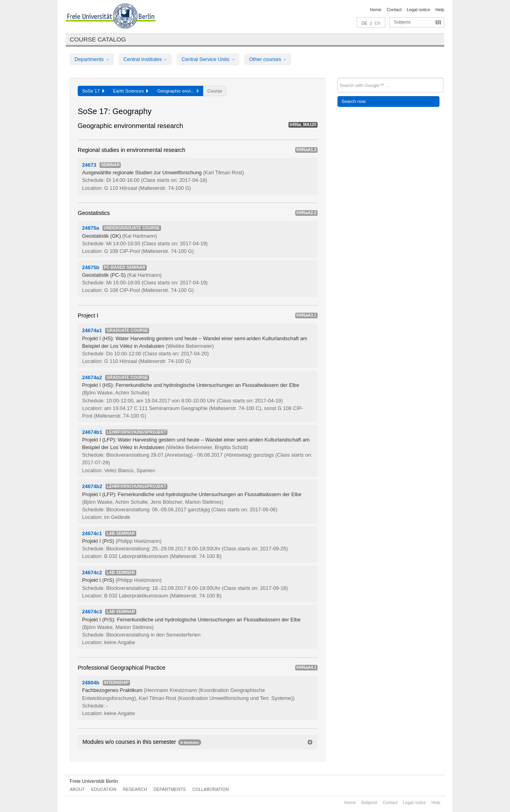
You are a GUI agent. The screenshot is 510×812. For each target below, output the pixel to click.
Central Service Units (208, 59)
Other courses (268, 59)
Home (376, 10)
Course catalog (98, 39)
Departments (92, 59)
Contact (394, 10)
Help (440, 10)
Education (104, 789)
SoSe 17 (93, 91)
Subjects (402, 22)
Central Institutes (145, 59)
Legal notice (419, 10)
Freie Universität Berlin (94, 781)
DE (364, 23)
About (77, 789)
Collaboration (211, 789)
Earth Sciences (131, 91)
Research (135, 789)
